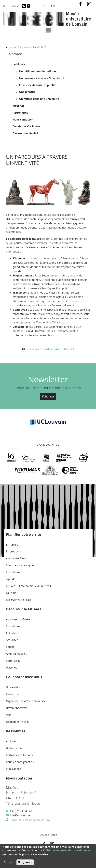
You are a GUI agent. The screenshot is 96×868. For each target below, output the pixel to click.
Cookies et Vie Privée (26, 126)
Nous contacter (23, 120)
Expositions (13, 572)
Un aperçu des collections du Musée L (50, 349)
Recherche (13, 694)
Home (13, 47)
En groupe (12, 551)
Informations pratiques (20, 565)
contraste (14, 6)
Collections (13, 633)
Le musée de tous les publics (38, 85)
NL (44, 6)
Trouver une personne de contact (29, 820)
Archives (11, 741)
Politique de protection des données (67, 850)
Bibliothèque (14, 748)
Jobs (9, 715)
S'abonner (48, 396)
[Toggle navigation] (48, 30)
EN (53, 6)
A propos (25, 47)
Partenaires (20, 113)
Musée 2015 (40, 47)
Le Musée (19, 64)
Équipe (10, 647)
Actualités (12, 640)
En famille (12, 545)
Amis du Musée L (17, 654)
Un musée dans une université (39, 99)
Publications (14, 769)
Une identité (27, 92)
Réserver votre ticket (19, 600)
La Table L (12, 593)
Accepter (9, 862)
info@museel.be (20, 815)
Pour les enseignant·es (20, 762)
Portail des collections (19, 755)
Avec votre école (16, 558)
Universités (13, 687)
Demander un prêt (17, 722)
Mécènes (12, 668)
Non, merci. (25, 862)
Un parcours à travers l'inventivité (42, 78)
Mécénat (18, 106)
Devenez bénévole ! (25, 133)
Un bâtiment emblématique (38, 71)
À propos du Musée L (19, 619)
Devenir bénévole (17, 708)
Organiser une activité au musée (26, 701)
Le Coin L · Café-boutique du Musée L (29, 586)
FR (36, 6)
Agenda (11, 579)
